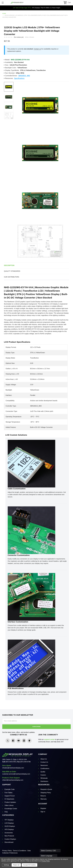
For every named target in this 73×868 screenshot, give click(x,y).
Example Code (10, 789)
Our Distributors (12, 277)
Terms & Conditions (20, 851)
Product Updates (10, 802)
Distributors (44, 781)
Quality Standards (12, 271)
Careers (43, 775)
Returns (43, 796)
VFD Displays (9, 829)
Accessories (9, 833)
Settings (6, 865)
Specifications (19, 78)
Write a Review (30, 37)
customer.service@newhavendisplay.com (16, 774)
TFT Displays (9, 820)
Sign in (43, 812)
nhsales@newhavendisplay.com (13, 768)
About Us (44, 759)
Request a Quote (46, 789)
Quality (43, 772)
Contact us (37, 49)
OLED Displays (10, 826)
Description (9, 265)
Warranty (44, 799)
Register (43, 808)
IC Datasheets (9, 799)
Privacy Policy (7, 851)
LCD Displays (9, 823)
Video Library (9, 805)
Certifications (45, 769)
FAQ (6, 812)
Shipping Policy (46, 793)
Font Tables (8, 793)
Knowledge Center (11, 809)
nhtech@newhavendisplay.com (13, 780)
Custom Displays (10, 839)
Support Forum (10, 796)
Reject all (16, 865)
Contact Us (44, 762)
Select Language (47, 856)
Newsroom (44, 765)
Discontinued (9, 842)
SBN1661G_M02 (24, 76)
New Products (9, 836)
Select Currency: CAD (49, 851)
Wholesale (44, 778)
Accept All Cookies (30, 865)
